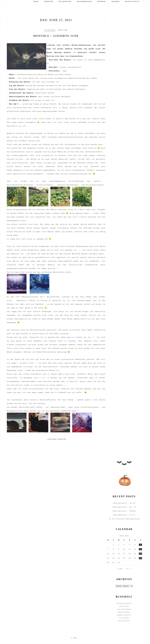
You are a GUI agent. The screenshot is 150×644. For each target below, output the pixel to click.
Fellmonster (65, 1)
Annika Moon (124, 621)
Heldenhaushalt (124, 603)
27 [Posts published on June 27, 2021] (140, 558)
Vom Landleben (124, 609)
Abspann (115, 1)
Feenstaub (124, 606)
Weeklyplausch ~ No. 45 (124, 507)
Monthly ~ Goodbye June (56, 36)
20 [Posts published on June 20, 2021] (140, 554)
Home (36, 1)
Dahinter (48, 1)
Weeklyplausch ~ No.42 (124, 515)
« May (120, 569)
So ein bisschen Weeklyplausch (124, 519)
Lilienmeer (124, 618)
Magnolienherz (124, 615)
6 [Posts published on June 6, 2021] (140, 545)
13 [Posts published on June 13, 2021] (140, 549)
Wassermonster (84, 1)
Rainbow (102, 1)
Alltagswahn (50, 30)
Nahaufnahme (124, 612)
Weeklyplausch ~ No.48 (124, 503)
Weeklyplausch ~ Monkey (124, 511)
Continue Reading (57, 439)
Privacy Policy (132, 1)
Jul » (128, 569)
